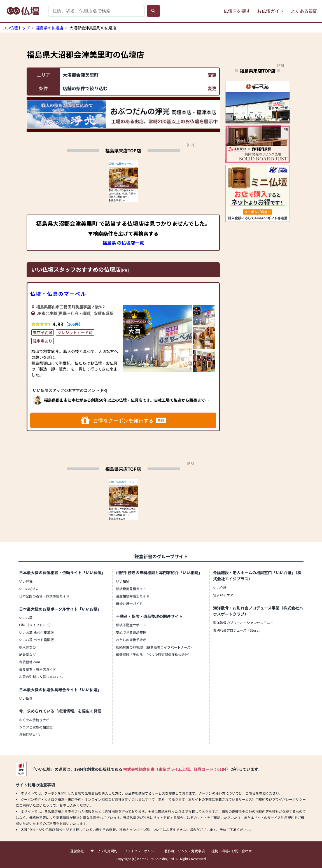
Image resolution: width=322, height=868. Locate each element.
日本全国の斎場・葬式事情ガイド (44, 596)
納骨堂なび (27, 654)
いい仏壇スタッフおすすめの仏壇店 (76, 269)
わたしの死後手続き (131, 640)
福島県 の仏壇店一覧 (123, 243)
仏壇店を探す (237, 11)
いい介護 (220, 587)
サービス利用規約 (104, 851)
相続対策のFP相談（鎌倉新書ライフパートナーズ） (155, 647)
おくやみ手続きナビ (34, 720)
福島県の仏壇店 (50, 28)
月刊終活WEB (29, 735)
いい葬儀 (26, 581)
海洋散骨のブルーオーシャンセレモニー (243, 623)
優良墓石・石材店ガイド (38, 669)
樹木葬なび (27, 647)
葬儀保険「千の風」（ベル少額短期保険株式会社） (154, 654)
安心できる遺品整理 (131, 632)
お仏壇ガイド (270, 11)
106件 (73, 324)
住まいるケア (223, 595)
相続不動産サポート (131, 625)
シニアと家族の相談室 (36, 727)
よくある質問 (304, 11)
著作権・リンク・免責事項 (185, 851)
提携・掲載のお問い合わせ (232, 851)
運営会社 (77, 851)
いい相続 (123, 581)
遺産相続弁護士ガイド (133, 596)
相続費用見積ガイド (131, 589)
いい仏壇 (26, 698)
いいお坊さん (29, 589)
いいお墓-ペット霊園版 (36, 640)
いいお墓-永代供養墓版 (36, 632)
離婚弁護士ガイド (129, 603)
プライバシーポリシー (141, 851)
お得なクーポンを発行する (123, 420)
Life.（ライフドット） (36, 625)
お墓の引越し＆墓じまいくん (41, 677)
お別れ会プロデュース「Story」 (237, 630)
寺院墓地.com (30, 662)
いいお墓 (26, 617)
